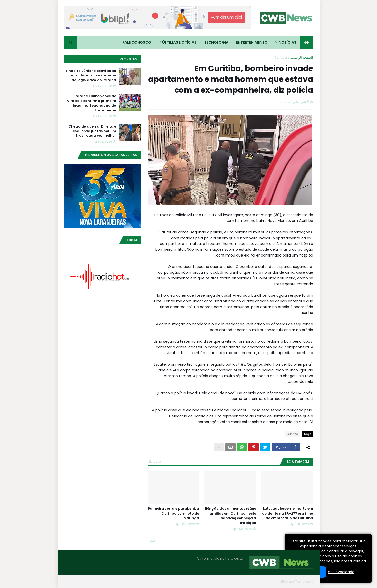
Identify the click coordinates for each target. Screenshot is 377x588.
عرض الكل (155, 461)
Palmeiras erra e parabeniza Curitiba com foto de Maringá (173, 513)
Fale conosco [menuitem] (137, 42)
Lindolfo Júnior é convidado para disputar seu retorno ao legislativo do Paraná (91, 75)
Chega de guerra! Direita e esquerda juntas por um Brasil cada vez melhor (92, 131)
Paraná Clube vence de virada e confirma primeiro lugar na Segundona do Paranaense (92, 103)
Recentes (128, 59)
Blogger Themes (265, 581)
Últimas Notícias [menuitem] (179, 42)
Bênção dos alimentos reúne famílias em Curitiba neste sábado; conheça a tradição (231, 516)
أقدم (153, 540)
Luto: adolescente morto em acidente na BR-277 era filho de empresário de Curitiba (288, 513)
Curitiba (280, 58)
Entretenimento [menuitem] (252, 42)
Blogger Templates (297, 581)
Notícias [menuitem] (288, 42)
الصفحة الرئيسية (302, 58)
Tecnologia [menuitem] (216, 42)
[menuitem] (307, 42)
